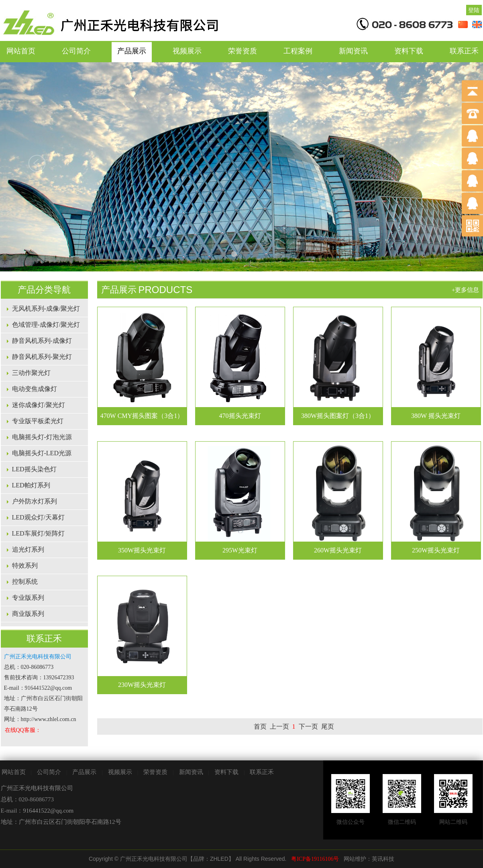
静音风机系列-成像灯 (42, 341)
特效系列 (25, 565)
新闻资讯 (353, 51)
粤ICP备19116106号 (315, 859)
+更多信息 (465, 290)
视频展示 (187, 51)
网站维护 (355, 859)
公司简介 (76, 51)
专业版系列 (28, 598)
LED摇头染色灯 (34, 469)
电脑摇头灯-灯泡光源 (42, 437)
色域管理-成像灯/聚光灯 (46, 325)
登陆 (474, 10)
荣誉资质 (243, 51)
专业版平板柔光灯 (38, 421)
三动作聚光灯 (31, 373)
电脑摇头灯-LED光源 (42, 453)
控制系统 (25, 582)
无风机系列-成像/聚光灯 (46, 309)
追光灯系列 (28, 549)
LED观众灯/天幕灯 (39, 517)
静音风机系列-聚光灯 (42, 357)
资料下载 (409, 51)
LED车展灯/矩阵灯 (39, 533)
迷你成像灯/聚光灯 (39, 405)
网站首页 (21, 51)
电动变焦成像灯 (35, 389)
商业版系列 (28, 614)
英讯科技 (383, 859)
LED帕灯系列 (31, 485)
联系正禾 (262, 772)
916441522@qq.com (48, 811)
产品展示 (132, 51)
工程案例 (298, 51)
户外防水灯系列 (35, 501)
